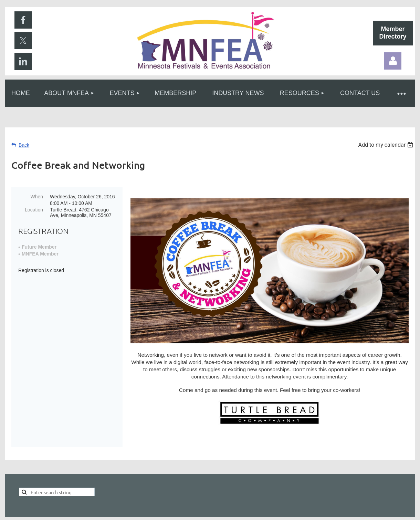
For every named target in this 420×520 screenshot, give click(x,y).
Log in (393, 61)
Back (24, 145)
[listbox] (386, 145)
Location (34, 210)
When (37, 197)
